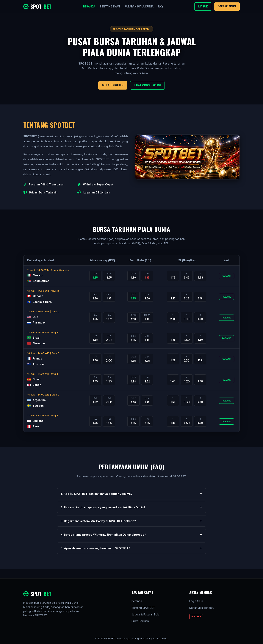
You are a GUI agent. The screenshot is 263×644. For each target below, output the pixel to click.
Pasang (227, 276)
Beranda (89, 6)
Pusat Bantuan (140, 621)
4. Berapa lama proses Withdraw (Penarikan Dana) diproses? (131, 535)
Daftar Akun (227, 6)
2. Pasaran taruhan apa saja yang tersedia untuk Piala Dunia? (131, 507)
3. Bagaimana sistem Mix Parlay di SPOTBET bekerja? (131, 521)
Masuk (203, 6)
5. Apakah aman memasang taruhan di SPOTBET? (131, 548)
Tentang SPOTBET (143, 608)
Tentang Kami (110, 6)
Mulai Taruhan (113, 85)
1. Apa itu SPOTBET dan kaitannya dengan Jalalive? (131, 494)
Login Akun (196, 601)
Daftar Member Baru (202, 608)
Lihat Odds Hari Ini (147, 85)
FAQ (160, 6)
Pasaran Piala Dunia (139, 6)
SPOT (37, 7)
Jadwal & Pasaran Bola (145, 614)
